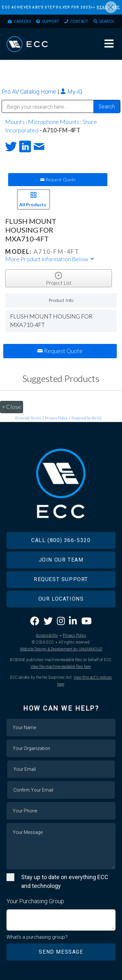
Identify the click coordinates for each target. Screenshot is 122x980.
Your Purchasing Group (35, 901)
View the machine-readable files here (61, 667)
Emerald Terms (28, 418)
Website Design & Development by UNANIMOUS (61, 649)
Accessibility (47, 635)
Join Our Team (61, 560)
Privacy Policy (56, 418)
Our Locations (61, 599)
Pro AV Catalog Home (30, 92)
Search (107, 21)
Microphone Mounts (54, 122)
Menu (109, 44)
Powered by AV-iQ (87, 418)
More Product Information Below (50, 259)
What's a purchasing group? (37, 937)
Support (51, 21)
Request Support (61, 579)
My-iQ (71, 92)
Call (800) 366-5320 (61, 540)
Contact (79, 21)
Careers (22, 21)
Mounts (15, 122)
